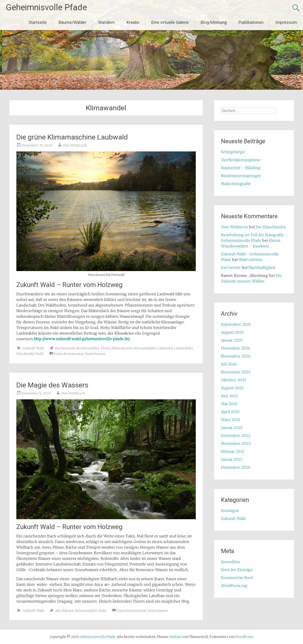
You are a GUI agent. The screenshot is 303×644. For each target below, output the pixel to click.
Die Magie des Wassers (52, 385)
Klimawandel (145, 348)
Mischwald (25, 354)
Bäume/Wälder (72, 22)
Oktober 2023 (233, 380)
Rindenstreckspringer (241, 176)
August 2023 (232, 388)
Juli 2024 (229, 364)
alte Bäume (64, 611)
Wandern (106, 22)
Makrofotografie (236, 184)
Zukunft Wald (33, 348)
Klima (106, 348)
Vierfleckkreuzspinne (241, 160)
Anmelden (231, 562)
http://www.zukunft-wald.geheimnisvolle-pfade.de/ (82, 339)
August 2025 (232, 332)
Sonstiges (230, 511)
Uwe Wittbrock (75, 145)
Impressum (286, 22)
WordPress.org (234, 586)
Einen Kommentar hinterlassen (80, 354)
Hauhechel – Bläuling (241, 168)
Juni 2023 (229, 396)
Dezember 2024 (236, 348)
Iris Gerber (231, 268)
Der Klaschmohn (271, 227)
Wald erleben (251, 260)
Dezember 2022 (236, 436)
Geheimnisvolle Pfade (46, 7)
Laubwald (165, 348)
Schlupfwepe (233, 152)
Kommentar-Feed (237, 578)
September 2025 (236, 324)
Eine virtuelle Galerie (170, 22)
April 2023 (230, 412)
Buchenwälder (88, 348)
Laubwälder (183, 348)
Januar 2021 (232, 459)
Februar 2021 (233, 451)
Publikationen (251, 22)
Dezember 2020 (236, 467)
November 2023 (236, 372)
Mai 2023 (229, 404)
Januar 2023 (232, 428)
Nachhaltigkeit (262, 268)
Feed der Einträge (237, 570)
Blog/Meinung (214, 22)
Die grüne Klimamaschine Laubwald (72, 137)
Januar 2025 (232, 340)
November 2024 (236, 356)
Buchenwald (65, 348)
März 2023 (230, 420)
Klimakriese (122, 348)
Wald (39, 354)
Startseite (38, 22)
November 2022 (236, 444)
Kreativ (133, 22)
